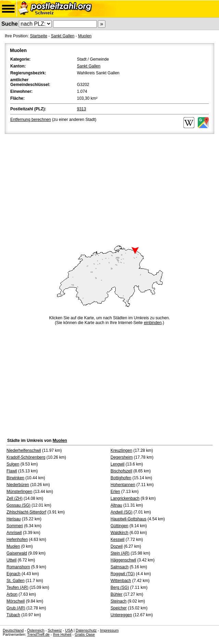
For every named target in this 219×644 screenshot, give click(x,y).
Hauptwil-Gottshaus (128, 519)
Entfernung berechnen (31, 120)
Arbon (12, 594)
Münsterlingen (19, 492)
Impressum (109, 630)
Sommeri (15, 526)
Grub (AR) (16, 608)
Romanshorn (18, 567)
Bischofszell (121, 471)
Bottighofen (121, 478)
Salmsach (120, 567)
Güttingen (119, 526)
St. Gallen (16, 581)
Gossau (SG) (18, 505)
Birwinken (15, 478)
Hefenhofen (17, 540)
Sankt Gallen (63, 36)
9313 (82, 109)
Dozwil (117, 546)
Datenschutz (86, 630)
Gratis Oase (85, 634)
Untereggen (121, 615)
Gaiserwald (17, 553)
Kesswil (118, 540)
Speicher (119, 608)
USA (69, 630)
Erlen (115, 492)
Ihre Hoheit (62, 634)
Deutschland (13, 630)
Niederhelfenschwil (24, 450)
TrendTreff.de (38, 634)
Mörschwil (16, 601)
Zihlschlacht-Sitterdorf (26, 512)
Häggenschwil (123, 560)
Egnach (14, 574)
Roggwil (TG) (123, 574)
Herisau (14, 519)
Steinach (119, 601)
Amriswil (14, 533)
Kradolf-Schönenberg (26, 457)
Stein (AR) (120, 553)
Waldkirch (119, 533)
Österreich (36, 630)
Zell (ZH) (15, 498)
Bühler (117, 594)
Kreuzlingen (121, 450)
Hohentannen (123, 485)
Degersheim (122, 457)
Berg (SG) (120, 587)
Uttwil (11, 560)
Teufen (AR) (17, 587)
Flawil (12, 471)
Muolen (85, 36)
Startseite (38, 36)
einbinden (153, 323)
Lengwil (118, 464)
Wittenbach (121, 581)
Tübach (13, 615)
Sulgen (13, 464)
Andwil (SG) (121, 512)
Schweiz (55, 630)
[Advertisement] (109, 187)
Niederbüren (18, 485)
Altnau (116, 505)
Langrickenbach (125, 498)
